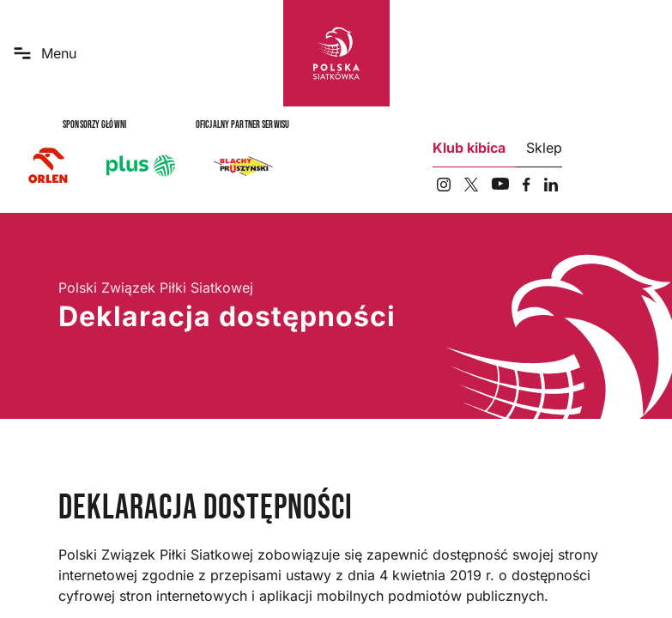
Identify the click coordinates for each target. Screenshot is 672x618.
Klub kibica (469, 148)
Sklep (544, 148)
